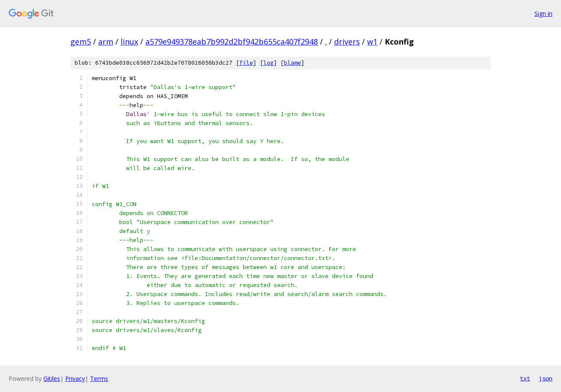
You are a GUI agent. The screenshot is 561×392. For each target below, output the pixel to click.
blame (293, 63)
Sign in (543, 13)
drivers (347, 42)
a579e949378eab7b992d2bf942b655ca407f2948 (232, 42)
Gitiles (52, 379)
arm (106, 42)
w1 (372, 42)
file (246, 63)
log (268, 63)
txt (525, 378)
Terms (99, 379)
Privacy (75, 379)
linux (129, 42)
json (546, 378)
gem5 (81, 42)
